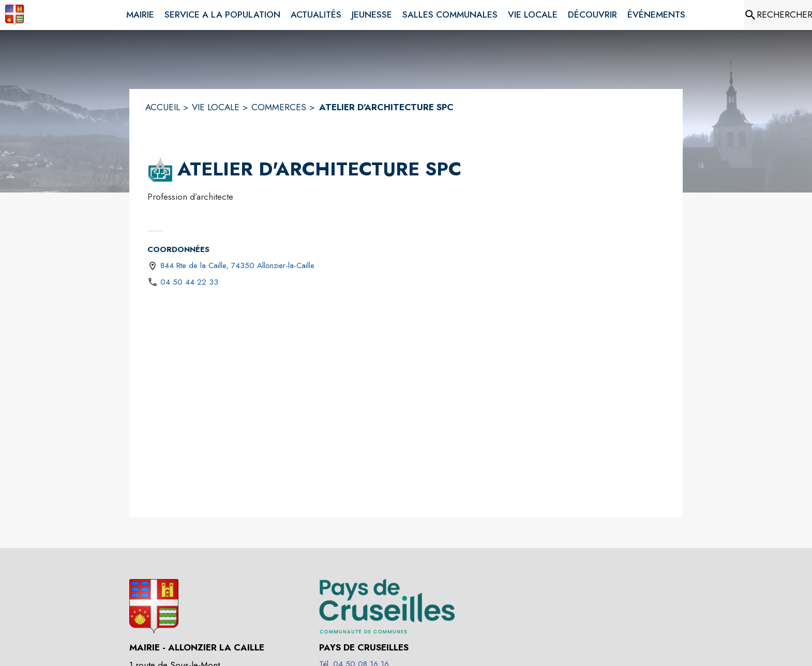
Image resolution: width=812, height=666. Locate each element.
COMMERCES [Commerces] (279, 107)
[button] (160, 170)
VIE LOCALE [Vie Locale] (216, 107)
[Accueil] (14, 15)
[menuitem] (140, 13)
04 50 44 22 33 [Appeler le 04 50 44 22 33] (189, 282)
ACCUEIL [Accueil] (163, 107)
